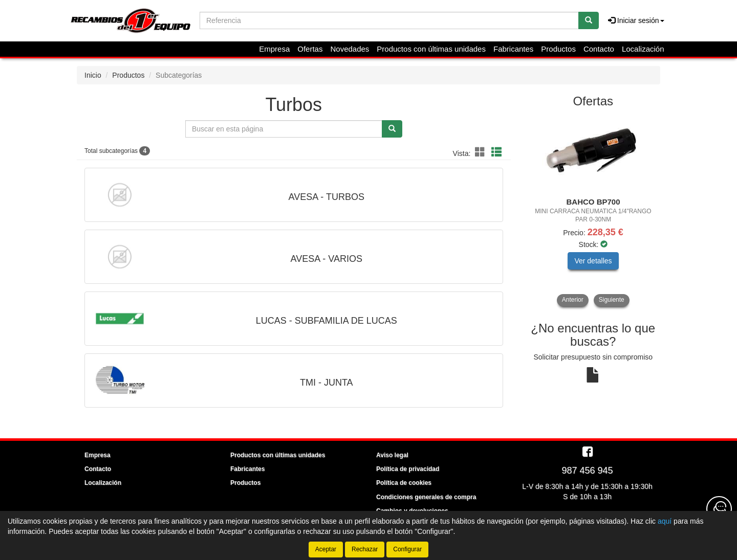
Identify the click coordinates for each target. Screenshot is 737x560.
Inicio (93, 75)
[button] (482, 152)
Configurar (407, 549)
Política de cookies (404, 483)
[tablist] (593, 211)
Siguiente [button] (612, 300)
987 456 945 (587, 471)
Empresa (274, 49)
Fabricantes (513, 49)
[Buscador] (389, 20)
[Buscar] (589, 20)
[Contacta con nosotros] (719, 509)
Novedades (350, 49)
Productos (558, 49)
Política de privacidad (408, 469)
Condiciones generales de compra (426, 497)
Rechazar (365, 549)
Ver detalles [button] (593, 261)
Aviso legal (392, 455)
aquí (665, 521)
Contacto (599, 49)
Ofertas (310, 49)
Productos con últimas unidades (431, 49)
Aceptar (326, 549)
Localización (643, 49)
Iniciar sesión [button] (636, 20)
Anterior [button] (573, 300)
